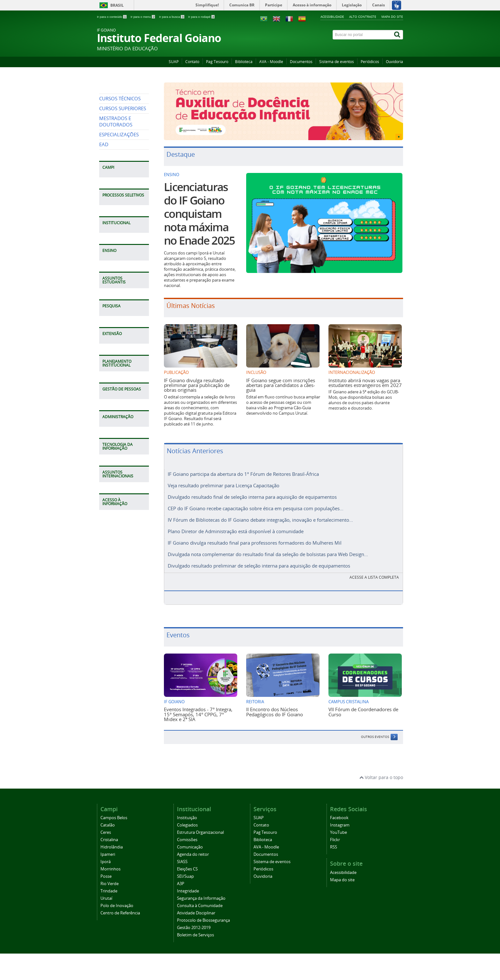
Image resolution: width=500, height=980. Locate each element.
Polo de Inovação (117, 900)
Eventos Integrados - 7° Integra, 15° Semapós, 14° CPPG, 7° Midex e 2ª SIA (198, 708)
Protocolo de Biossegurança (203, 915)
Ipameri (108, 849)
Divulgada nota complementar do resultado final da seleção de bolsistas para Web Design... (268, 550)
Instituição (187, 812)
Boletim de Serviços (195, 929)
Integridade (188, 885)
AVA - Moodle (271, 62)
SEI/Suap (185, 871)
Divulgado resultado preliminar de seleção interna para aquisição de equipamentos (259, 561)
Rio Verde (110, 878)
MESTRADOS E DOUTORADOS (116, 180)
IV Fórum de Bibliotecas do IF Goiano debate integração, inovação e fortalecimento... (260, 517)
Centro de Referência (120, 907)
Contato (192, 62)
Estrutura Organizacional (200, 827)
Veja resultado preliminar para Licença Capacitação (224, 485)
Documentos (301, 62)
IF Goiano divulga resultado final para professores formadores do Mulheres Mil (255, 539)
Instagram (340, 819)
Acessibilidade (332, 17)
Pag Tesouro (217, 62)
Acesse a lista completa (374, 572)
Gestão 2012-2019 (194, 922)
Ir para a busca (172, 17)
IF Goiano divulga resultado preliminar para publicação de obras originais (197, 385)
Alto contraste (363, 17)
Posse (106, 871)
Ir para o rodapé (201, 17)
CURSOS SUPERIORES (123, 167)
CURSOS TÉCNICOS (120, 157)
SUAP (174, 62)
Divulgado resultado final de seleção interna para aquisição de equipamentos (252, 496)
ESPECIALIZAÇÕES (119, 193)
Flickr (335, 834)
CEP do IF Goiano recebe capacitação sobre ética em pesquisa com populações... (256, 506)
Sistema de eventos (337, 62)
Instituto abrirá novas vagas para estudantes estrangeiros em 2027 (365, 383)
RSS (334, 841)
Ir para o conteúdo (112, 17)
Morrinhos (110, 863)
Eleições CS (187, 863)
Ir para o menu (143, 17)
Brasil (117, 5)
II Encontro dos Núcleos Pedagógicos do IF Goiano (275, 706)
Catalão (108, 819)
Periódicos (370, 62)
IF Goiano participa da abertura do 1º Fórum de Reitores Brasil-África (243, 474)
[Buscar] (398, 35)
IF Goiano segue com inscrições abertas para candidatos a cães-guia (281, 385)
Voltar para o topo (381, 772)
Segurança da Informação (201, 893)
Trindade (109, 885)
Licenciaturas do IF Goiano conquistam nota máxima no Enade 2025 (199, 214)
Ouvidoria (394, 62)
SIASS (182, 856)
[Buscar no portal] (363, 35)
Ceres (106, 827)
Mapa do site (392, 17)
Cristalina (109, 834)
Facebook (339, 812)
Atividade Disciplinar (196, 907)
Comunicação (190, 841)
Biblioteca (244, 62)
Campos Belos (114, 812)
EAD (104, 203)
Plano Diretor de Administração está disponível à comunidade (236, 528)
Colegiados (187, 819)
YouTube (338, 827)
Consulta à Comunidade (200, 900)
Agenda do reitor (193, 849)
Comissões (187, 834)
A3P (181, 878)
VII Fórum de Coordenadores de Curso (363, 706)
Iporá (106, 856)
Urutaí (106, 893)
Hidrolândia (112, 841)
